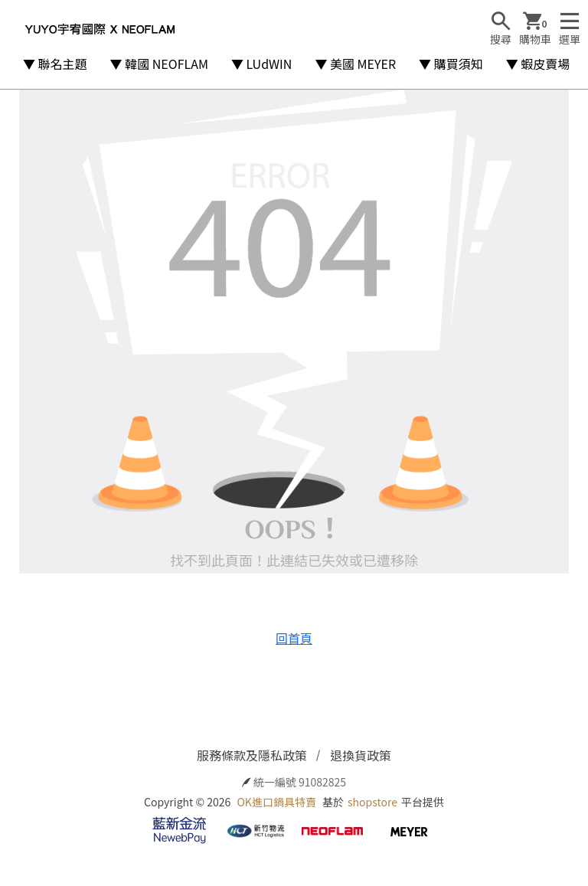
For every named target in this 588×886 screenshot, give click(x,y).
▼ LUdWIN (262, 64)
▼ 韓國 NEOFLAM (159, 64)
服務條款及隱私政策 (252, 755)
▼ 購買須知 (451, 64)
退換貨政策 (361, 755)
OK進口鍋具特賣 (276, 802)
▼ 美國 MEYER (355, 64)
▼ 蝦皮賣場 (538, 64)
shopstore (372, 802)
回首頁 (294, 638)
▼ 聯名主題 (55, 64)
